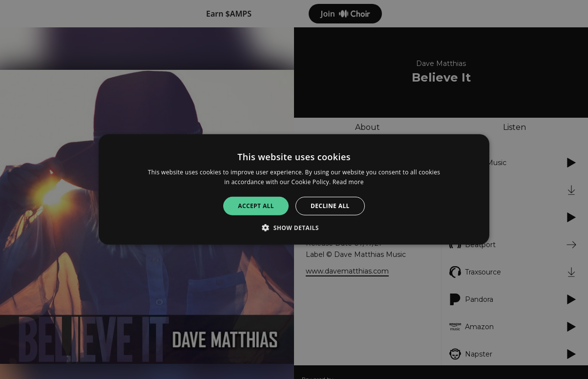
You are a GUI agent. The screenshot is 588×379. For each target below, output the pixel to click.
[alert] (294, 189)
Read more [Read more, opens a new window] (348, 182)
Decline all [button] (330, 206)
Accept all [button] (256, 206)
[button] (294, 228)
